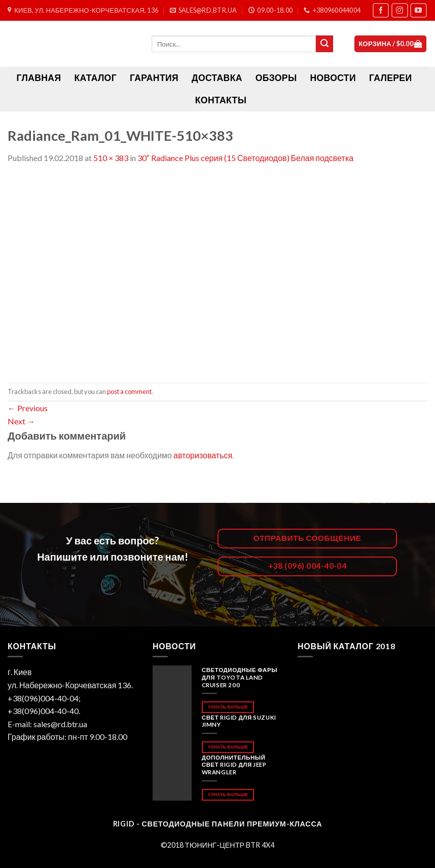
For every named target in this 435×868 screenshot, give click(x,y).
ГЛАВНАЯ (39, 78)
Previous (28, 408)
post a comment (129, 391)
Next (21, 421)
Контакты (221, 100)
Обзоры (276, 78)
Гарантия (154, 78)
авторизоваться (203, 455)
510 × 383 (111, 158)
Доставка (217, 78)
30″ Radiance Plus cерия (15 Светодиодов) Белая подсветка (245, 158)
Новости (333, 78)
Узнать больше (228, 707)
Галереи (390, 78)
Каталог (95, 78)
